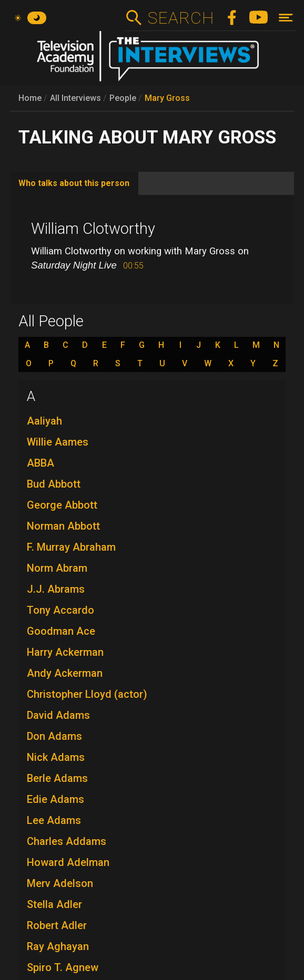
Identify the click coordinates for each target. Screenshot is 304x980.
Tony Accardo (60, 610)
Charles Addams (67, 841)
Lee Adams (54, 820)
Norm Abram (57, 568)
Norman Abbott (63, 526)
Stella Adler (54, 904)
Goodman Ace (61, 631)
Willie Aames (58, 442)
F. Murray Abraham (71, 547)
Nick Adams (56, 757)
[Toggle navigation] (286, 18)
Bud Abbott (54, 484)
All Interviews (75, 98)
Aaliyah (44, 421)
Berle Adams (57, 778)
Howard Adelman (68, 862)
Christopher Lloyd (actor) (87, 694)
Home (30, 98)
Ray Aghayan (58, 946)
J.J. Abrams (56, 589)
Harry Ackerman (65, 652)
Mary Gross (167, 98)
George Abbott (62, 505)
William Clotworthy (93, 229)
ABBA (40, 463)
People (123, 98)
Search (181, 18)
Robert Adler (57, 925)
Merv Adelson (60, 883)
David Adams (58, 715)
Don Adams (54, 736)
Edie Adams (55, 799)
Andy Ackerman (65, 673)
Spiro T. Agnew (63, 967)
